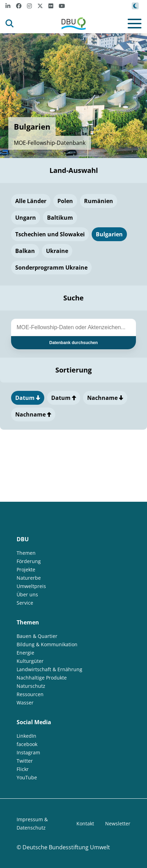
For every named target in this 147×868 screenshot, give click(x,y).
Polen (65, 201)
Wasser (25, 703)
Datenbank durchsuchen (73, 343)
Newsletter (118, 823)
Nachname (105, 398)
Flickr (23, 769)
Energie (25, 653)
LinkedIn (26, 736)
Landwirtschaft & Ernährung (49, 669)
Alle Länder (31, 201)
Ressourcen (30, 694)
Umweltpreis (31, 586)
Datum (28, 398)
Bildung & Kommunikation (47, 644)
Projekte (26, 569)
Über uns (27, 594)
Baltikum (60, 218)
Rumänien (99, 201)
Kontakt (85, 823)
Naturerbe (29, 578)
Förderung (29, 561)
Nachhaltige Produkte (42, 678)
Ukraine (57, 251)
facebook (27, 744)
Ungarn (26, 218)
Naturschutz (31, 686)
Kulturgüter (30, 661)
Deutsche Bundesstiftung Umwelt (66, 847)
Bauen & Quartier (37, 636)
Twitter (25, 761)
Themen (26, 553)
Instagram (28, 752)
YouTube (27, 777)
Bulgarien (109, 234)
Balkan (25, 251)
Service (25, 603)
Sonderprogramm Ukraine (51, 268)
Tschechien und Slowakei (50, 234)
